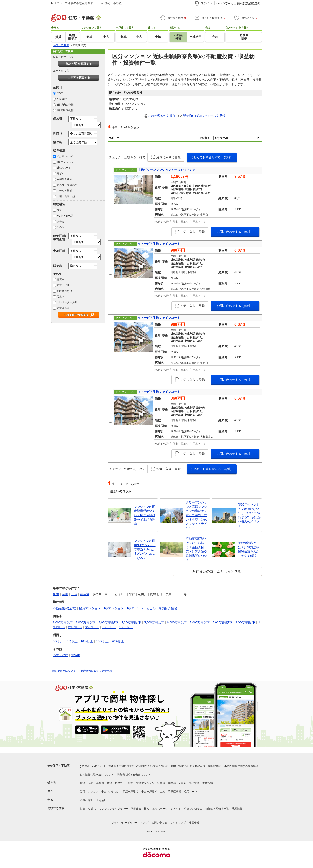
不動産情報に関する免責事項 (95, 671)
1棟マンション (65, 162)
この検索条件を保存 (162, 116)
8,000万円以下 (222, 622)
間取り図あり (64, 291)
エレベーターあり (67, 302)
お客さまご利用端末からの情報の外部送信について (138, 766)
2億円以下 (75, 627)
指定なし (62, 93)
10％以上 (87, 641)
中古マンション (110, 792)
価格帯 (58, 119)
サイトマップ (178, 823)
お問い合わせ (159, 823)
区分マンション (66, 156)
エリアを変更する (79, 78)
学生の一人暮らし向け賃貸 (184, 783)
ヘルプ (145, 823)
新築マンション (89, 792)
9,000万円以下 (245, 622)
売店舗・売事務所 (67, 185)
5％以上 (72, 641)
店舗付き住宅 (64, 179)
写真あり (62, 297)
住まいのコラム (193, 809)
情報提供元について (64, 671)
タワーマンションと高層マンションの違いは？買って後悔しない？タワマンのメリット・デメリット (196, 515)
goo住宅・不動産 (58, 766)
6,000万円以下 (177, 622)
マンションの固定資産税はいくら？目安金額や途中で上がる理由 (145, 515)
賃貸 (83, 783)
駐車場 (161, 783)
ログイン (206, 3)
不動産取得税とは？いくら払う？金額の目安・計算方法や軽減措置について (196, 549)
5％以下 (58, 641)
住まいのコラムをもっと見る (218, 571)
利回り (58, 134)
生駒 (56, 594)
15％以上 (102, 641)
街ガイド (176, 809)
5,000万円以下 (154, 622)
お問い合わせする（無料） (235, 232)
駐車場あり (63, 308)
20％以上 (118, 641)
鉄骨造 (60, 222)
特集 (83, 809)
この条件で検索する (76, 315)
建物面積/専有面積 (60, 238)
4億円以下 (109, 627)
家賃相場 (208, 783)
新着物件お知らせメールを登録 (204, 116)
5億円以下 (126, 627)
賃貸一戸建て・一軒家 (120, 783)
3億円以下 (92, 627)
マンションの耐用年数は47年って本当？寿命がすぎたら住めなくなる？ (145, 549)
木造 (59, 210)
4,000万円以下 (131, 622)
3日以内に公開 (65, 105)
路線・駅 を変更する (79, 64)
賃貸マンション (145, 783)
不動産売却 (87, 800)
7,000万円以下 (200, 622)
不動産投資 (175, 792)
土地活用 (101, 800)
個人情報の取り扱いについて (97, 775)
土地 (163, 792)
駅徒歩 (58, 266)
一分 (74, 594)
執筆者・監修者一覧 (217, 809)
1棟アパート (64, 168)
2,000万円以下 (86, 622)
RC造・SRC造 (65, 216)
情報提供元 (215, 766)
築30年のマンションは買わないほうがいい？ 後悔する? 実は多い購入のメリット (250, 515)
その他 (60, 227)
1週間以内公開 (65, 110)
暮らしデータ (160, 809)
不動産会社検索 (140, 809)
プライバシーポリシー (125, 823)
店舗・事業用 (96, 783)
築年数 (58, 142)
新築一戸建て (130, 792)
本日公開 (62, 99)
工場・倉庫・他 (66, 196)
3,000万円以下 (108, 622)
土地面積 (59, 251)
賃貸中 (60, 279)
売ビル (60, 174)
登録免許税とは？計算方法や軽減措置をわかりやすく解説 (249, 549)
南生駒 (85, 594)
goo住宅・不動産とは (93, 766)
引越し (92, 809)
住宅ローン (191, 792)
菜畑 (65, 594)
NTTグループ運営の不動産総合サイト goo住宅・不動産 (86, 3)
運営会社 (194, 823)
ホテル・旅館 (64, 191)
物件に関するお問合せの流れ (188, 766)
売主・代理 (63, 285)
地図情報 (237, 809)
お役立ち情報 (56, 808)
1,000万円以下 (63, 622)
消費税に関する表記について (134, 775)
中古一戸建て (149, 792)
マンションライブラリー (113, 809)
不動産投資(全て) (64, 608)
